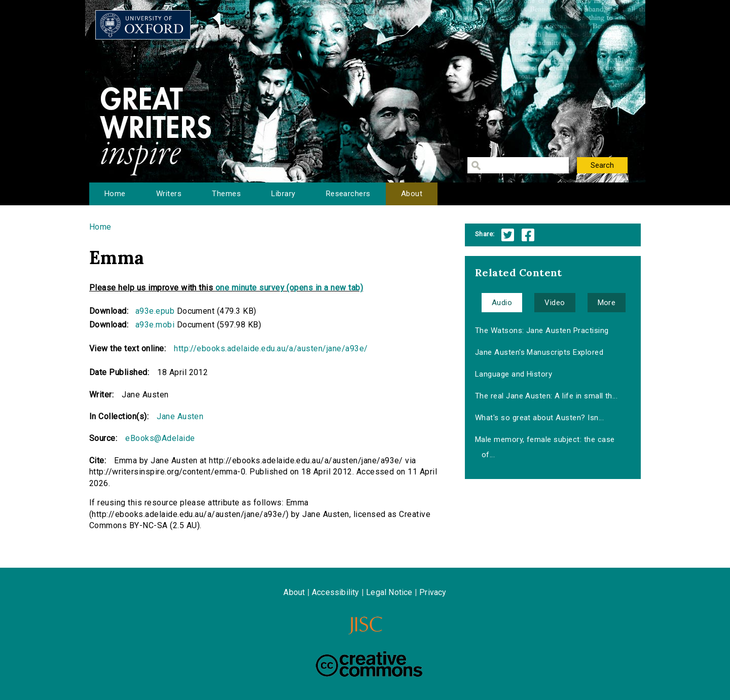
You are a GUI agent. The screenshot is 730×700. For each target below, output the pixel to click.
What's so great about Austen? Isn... (539, 418)
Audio (502, 303)
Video (555, 303)
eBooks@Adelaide (160, 438)
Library (283, 194)
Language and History (514, 374)
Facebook (528, 235)
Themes (226, 194)
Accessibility (336, 592)
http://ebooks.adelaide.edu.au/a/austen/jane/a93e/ (271, 348)
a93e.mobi (155, 325)
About (412, 194)
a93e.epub (155, 311)
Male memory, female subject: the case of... (545, 447)
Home (115, 194)
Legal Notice (389, 592)
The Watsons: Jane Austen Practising (542, 330)
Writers (169, 194)
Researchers (348, 194)
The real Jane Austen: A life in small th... (546, 396)
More (607, 303)
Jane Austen (180, 416)
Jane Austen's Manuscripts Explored (539, 352)
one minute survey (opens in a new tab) (289, 288)
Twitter (508, 235)
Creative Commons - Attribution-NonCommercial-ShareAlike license (369, 664)
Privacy (433, 592)
